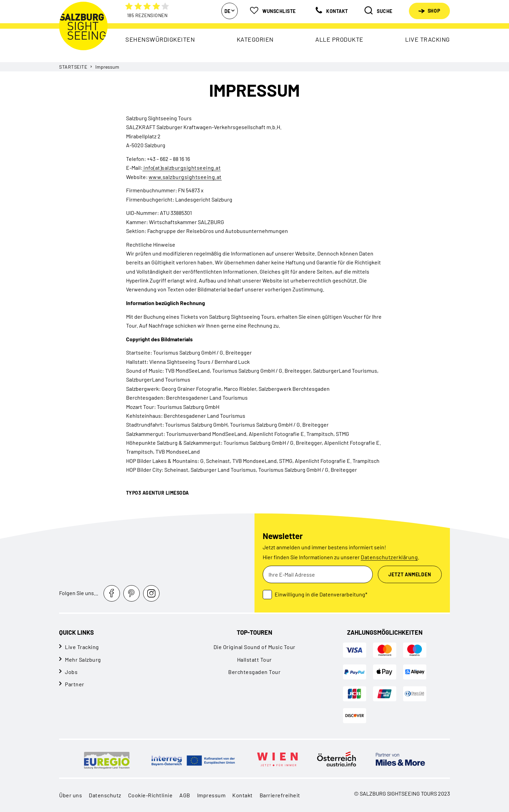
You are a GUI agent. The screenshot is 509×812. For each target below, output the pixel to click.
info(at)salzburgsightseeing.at (182, 168)
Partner (75, 684)
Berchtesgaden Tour (254, 672)
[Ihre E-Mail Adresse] (318, 574)
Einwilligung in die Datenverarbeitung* (321, 594)
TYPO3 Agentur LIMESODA (157, 493)
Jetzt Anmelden (410, 574)
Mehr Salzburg (83, 659)
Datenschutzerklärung (389, 557)
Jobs (71, 672)
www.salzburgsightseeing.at (185, 177)
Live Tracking (82, 647)
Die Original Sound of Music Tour (254, 647)
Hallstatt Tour (254, 659)
